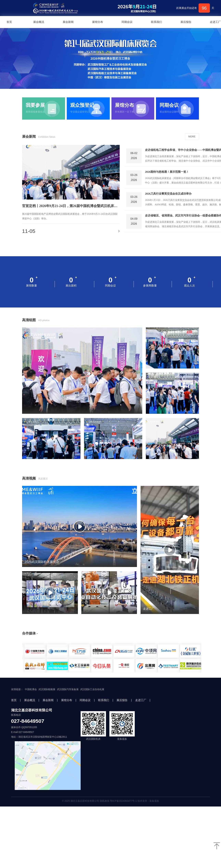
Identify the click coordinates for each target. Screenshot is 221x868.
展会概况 (39, 22)
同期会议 (127, 22)
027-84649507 (28, 721)
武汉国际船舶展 (47, 689)
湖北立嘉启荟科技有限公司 (32, 710)
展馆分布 (98, 22)
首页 (14, 700)
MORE (192, 136)
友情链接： (17, 689)
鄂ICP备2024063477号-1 (123, 801)
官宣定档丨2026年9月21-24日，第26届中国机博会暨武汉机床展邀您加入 (71, 206)
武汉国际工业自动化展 (92, 689)
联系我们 (156, 22)
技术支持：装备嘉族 (148, 801)
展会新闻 (68, 22)
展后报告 (186, 22)
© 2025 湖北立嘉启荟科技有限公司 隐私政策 (110, 801)
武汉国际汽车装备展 (68, 689)
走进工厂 (141, 700)
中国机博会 (31, 689)
